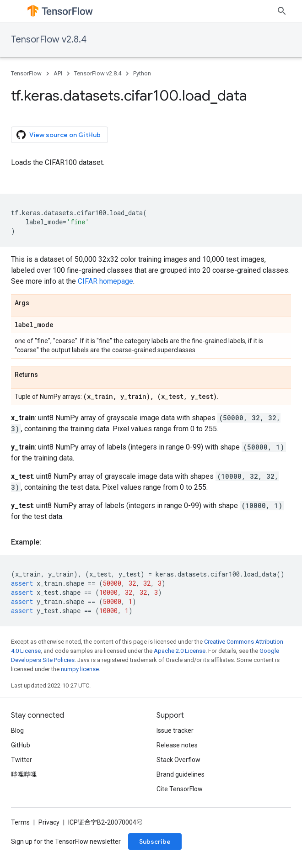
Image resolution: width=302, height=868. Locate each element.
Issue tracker (175, 730)
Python (142, 73)
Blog (17, 730)
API (58, 73)
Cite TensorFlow (180, 789)
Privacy (49, 822)
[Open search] (282, 11)
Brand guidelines (181, 774)
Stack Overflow (178, 760)
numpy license (80, 669)
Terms (20, 822)
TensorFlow (26, 73)
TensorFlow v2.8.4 (49, 40)
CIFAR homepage (105, 281)
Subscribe (155, 842)
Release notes (177, 745)
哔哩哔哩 (24, 774)
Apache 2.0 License (180, 651)
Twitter (22, 760)
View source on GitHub (59, 135)
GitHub (21, 745)
